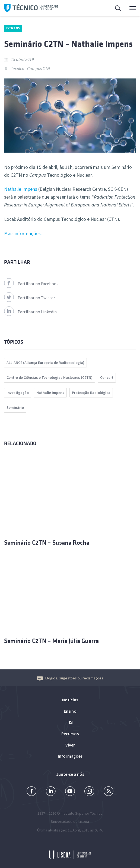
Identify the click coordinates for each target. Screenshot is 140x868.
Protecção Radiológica (91, 393)
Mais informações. (23, 233)
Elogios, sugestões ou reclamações (70, 678)
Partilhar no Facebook (31, 284)
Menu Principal (133, 9)
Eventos (13, 28)
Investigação (18, 393)
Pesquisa (118, 9)
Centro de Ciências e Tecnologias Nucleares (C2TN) (50, 377)
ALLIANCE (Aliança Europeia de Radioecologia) (45, 363)
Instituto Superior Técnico (82, 813)
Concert (107, 377)
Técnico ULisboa (31, 8)
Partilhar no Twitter (30, 298)
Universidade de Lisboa (70, 821)
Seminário (15, 407)
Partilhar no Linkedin (30, 312)
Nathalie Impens (21, 189)
